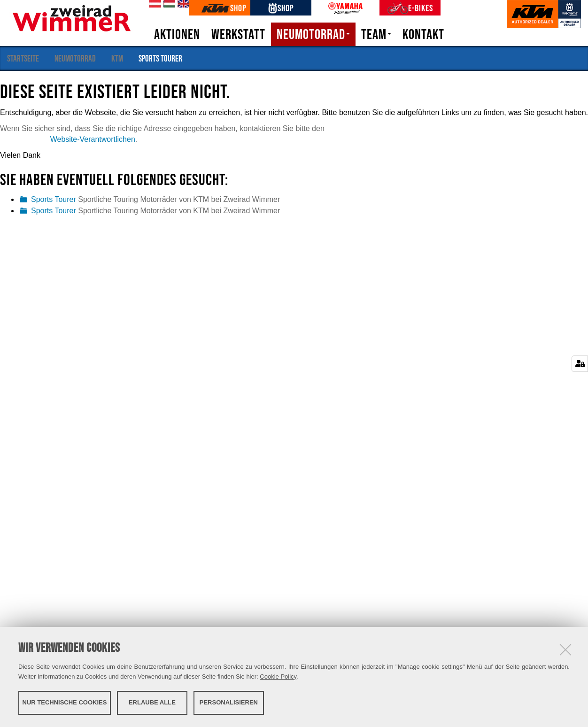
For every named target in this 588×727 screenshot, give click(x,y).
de (154, 4)
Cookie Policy (278, 677)
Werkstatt (238, 34)
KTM (117, 58)
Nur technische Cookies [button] (65, 702)
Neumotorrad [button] (313, 34)
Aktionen (177, 34)
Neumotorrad (75, 58)
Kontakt (423, 34)
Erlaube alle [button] (152, 702)
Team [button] (376, 34)
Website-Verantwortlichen (93, 139)
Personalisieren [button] (229, 702)
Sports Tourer (54, 199)
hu (168, 4)
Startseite (23, 58)
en (182, 4)
